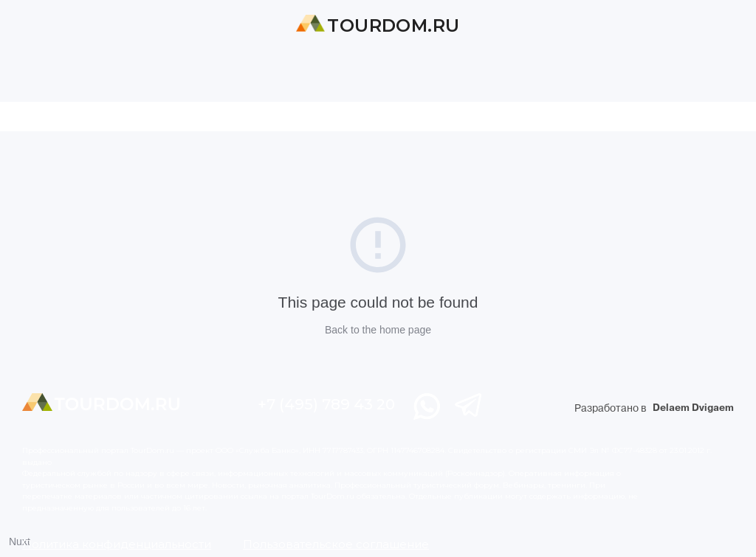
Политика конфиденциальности (117, 544)
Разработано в (654, 408)
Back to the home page (378, 330)
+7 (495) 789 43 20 (326, 404)
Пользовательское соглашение (336, 544)
